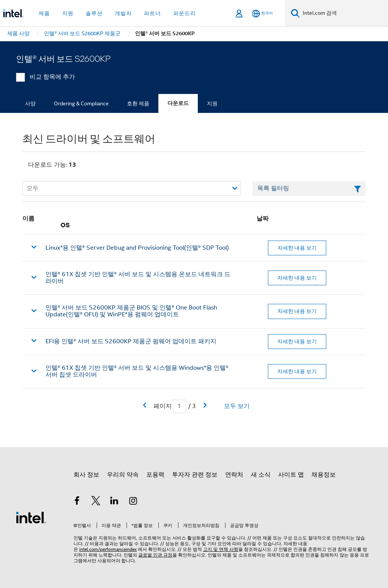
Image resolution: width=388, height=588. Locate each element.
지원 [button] (68, 13)
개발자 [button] (123, 13)
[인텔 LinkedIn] (114, 502)
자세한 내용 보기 (297, 248)
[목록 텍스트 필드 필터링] (309, 189)
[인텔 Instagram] (133, 502)
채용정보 (324, 475)
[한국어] (262, 13)
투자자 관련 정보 (195, 475)
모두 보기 (237, 406)
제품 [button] (44, 13)
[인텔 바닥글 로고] (31, 517)
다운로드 (178, 103)
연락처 (234, 475)
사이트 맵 (291, 475)
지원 (212, 103)
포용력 (155, 475)
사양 (30, 103)
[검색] (295, 13)
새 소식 (261, 475)
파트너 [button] (153, 13)
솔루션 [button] (94, 13)
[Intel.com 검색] (344, 13)
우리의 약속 (123, 475)
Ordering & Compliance (81, 103)
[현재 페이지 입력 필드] (179, 406)
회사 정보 (86, 475)
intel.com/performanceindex (108, 549)
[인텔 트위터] (96, 502)
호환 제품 (138, 103)
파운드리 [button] (185, 13)
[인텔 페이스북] (77, 502)
